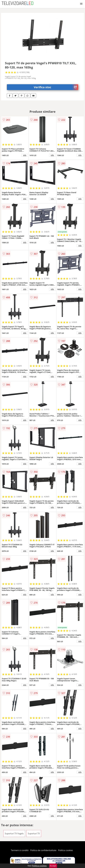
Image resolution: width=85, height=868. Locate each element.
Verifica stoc (56, 87)
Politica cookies (66, 850)
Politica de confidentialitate (43, 850)
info (25, 155)
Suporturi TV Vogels (14, 834)
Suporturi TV (34, 834)
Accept (53, 866)
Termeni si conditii (20, 850)
